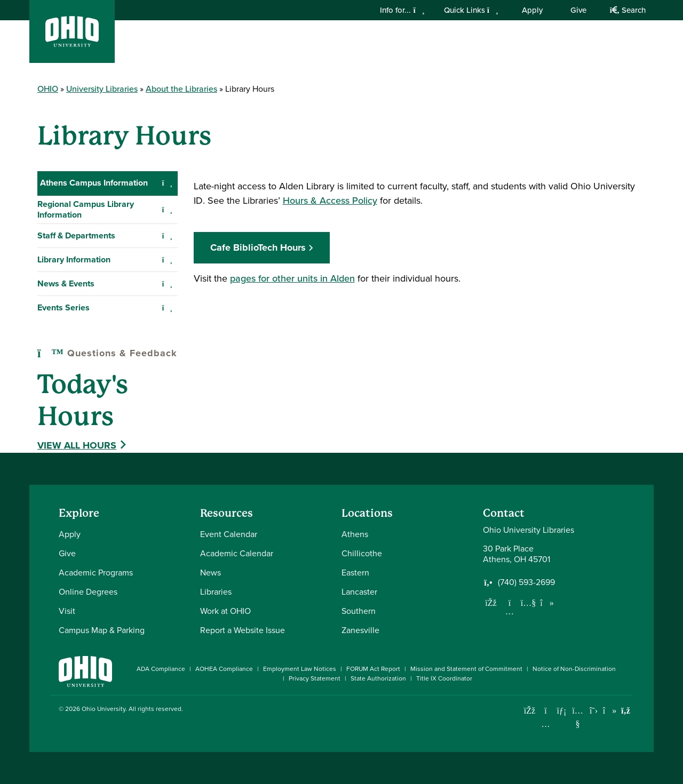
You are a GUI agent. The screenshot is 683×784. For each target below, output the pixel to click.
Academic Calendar (237, 553)
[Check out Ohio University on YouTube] (578, 717)
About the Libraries (181, 89)
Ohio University (104, 709)
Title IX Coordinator (444, 678)
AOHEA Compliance (224, 669)
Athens (355, 534)
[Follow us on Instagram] (510, 611)
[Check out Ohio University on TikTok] (610, 711)
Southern (359, 611)
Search (628, 10)
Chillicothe (362, 553)
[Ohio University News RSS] (626, 711)
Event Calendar (229, 534)
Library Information (74, 259)
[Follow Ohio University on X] (594, 711)
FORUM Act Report (373, 669)
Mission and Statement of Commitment (466, 669)
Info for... (402, 10)
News (211, 573)
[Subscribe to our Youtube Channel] (528, 603)
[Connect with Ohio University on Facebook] (530, 711)
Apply (532, 10)
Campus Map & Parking (102, 630)
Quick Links (471, 10)
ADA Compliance (161, 669)
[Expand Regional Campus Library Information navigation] (167, 210)
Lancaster (359, 592)
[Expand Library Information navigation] (167, 260)
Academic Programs (96, 573)
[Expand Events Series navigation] (167, 308)
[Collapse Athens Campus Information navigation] (167, 183)
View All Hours (77, 445)
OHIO (48, 89)
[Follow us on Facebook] (491, 603)
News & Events (66, 283)
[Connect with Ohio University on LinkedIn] (562, 711)
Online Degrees (88, 592)
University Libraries (102, 89)
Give (578, 10)
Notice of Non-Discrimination (574, 669)
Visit (67, 611)
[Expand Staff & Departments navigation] (167, 236)
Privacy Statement (315, 678)
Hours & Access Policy (330, 201)
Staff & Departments (76, 235)
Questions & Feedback (107, 353)
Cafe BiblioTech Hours (258, 247)
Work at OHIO (225, 611)
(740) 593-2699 (526, 582)
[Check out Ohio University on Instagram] (546, 724)
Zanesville (360, 630)
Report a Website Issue (243, 630)
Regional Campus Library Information (86, 209)
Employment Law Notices (300, 669)
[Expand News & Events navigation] (167, 284)
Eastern (355, 573)
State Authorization (378, 678)
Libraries (216, 592)
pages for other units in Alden (292, 278)
